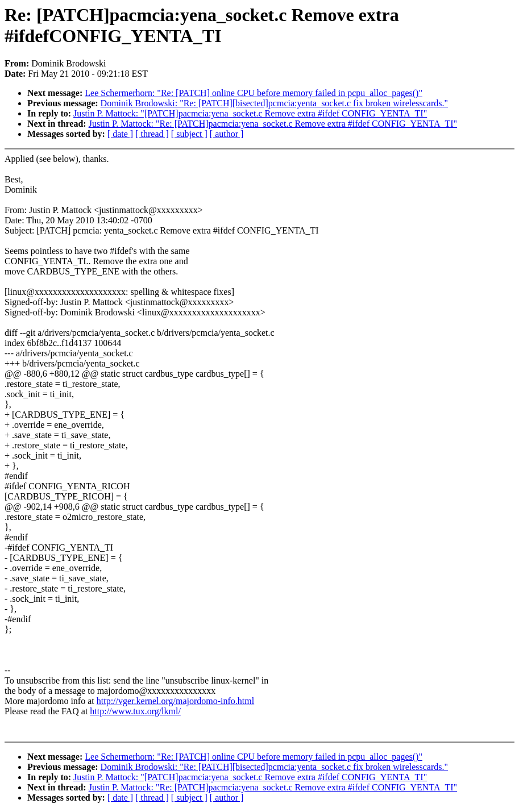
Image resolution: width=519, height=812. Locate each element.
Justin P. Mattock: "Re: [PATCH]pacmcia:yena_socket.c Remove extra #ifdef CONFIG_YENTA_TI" (273, 124)
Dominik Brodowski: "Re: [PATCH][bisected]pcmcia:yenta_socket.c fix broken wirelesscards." (274, 103)
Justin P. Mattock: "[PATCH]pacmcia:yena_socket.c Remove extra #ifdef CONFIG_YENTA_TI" (250, 113)
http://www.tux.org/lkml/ (135, 711)
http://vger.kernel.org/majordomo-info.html (175, 701)
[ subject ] (189, 134)
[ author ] (227, 134)
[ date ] (120, 134)
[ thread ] (152, 134)
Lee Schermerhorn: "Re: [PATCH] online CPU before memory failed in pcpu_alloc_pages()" (254, 93)
